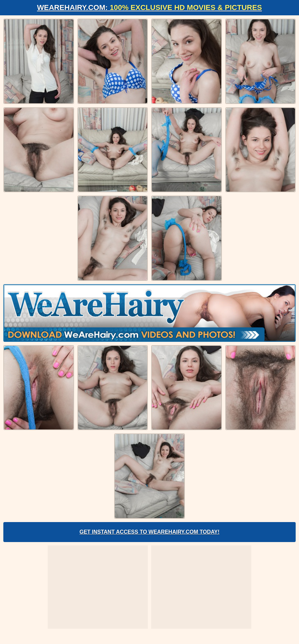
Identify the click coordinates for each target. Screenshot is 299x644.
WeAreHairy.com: (149, 7)
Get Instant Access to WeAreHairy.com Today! (149, 532)
